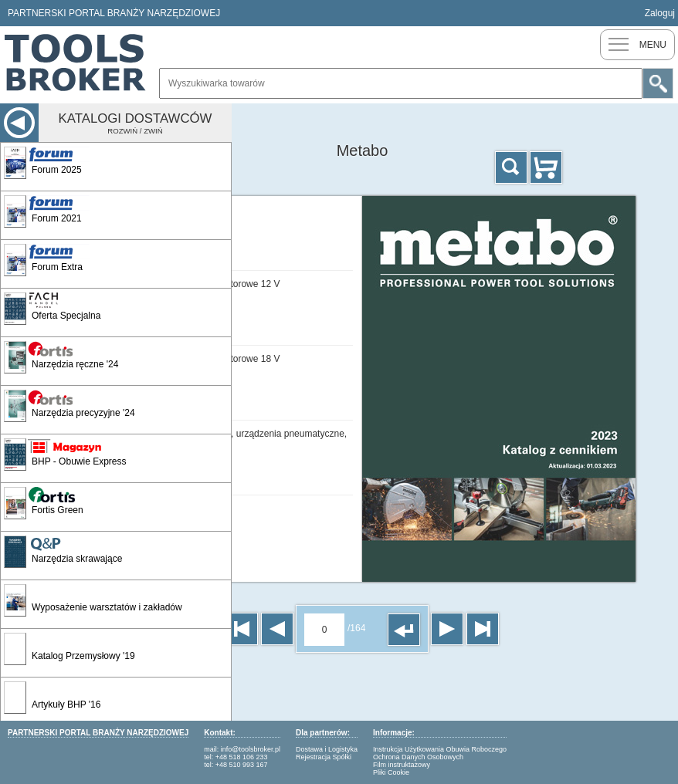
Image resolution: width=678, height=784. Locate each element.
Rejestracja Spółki (324, 757)
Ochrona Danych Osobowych (418, 757)
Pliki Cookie (391, 772)
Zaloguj (660, 13)
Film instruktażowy (402, 765)
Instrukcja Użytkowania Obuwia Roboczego (440, 749)
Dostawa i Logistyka (327, 749)
